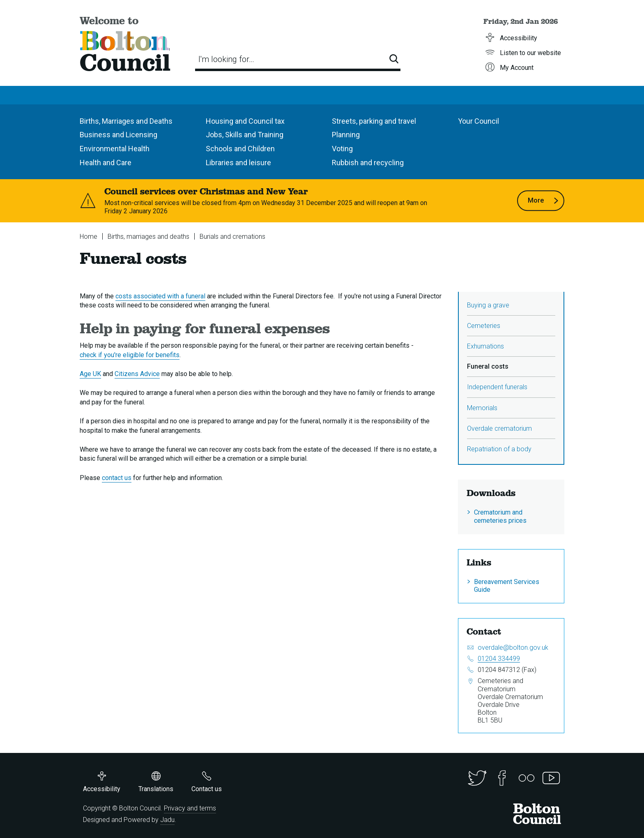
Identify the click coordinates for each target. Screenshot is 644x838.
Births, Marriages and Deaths (126, 121)
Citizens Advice (137, 374)
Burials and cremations (232, 237)
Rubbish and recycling (368, 163)
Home (89, 237)
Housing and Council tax (245, 121)
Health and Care (106, 163)
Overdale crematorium (499, 428)
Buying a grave (488, 305)
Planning (346, 135)
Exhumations (485, 346)
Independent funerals (497, 387)
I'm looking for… (226, 59)
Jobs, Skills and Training (245, 135)
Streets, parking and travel (374, 121)
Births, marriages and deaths (148, 237)
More (543, 201)
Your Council (478, 121)
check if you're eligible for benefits (130, 355)
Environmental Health (115, 149)
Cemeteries (484, 326)
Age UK (90, 374)
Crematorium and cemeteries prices (500, 516)
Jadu (167, 820)
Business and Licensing (118, 135)
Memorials (482, 408)
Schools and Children (240, 149)
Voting (342, 149)
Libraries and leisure (238, 163)
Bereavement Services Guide (507, 586)
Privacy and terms (190, 808)
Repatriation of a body (499, 449)
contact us (117, 478)
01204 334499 (499, 659)
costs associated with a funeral (160, 296)
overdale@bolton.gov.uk (513, 648)
